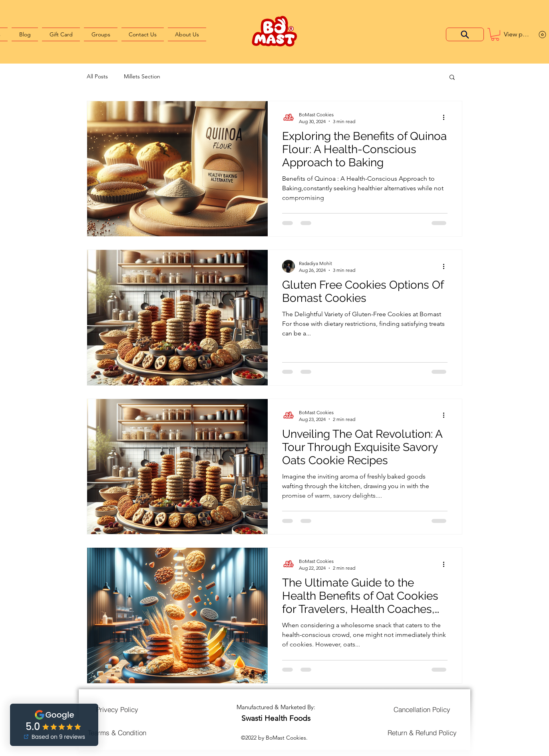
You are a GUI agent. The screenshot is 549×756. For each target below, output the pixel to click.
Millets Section (142, 76)
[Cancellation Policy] (422, 710)
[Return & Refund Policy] (422, 732)
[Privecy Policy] (117, 710)
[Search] (465, 34)
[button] (495, 34)
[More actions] (446, 118)
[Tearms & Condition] (117, 732)
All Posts (97, 76)
